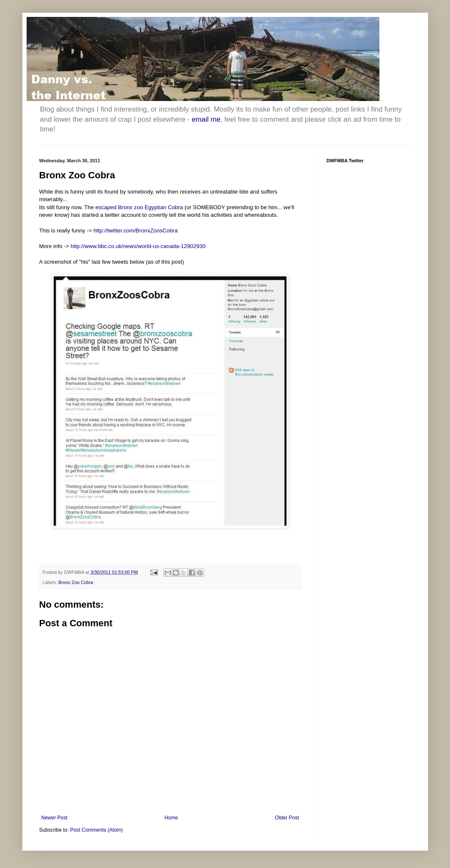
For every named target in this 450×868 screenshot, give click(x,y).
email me (206, 119)
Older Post (287, 818)
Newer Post (55, 818)
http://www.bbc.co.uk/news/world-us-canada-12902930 (138, 246)
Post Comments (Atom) (97, 830)
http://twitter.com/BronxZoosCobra (135, 231)
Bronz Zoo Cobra (76, 582)
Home (171, 818)
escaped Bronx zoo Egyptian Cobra (139, 207)
